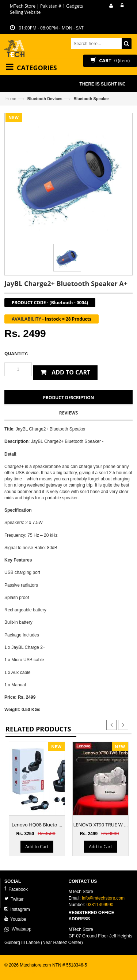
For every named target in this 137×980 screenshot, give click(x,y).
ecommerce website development (37, 971)
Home (11, 99)
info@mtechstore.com (103, 898)
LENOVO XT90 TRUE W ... (101, 825)
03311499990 (100, 905)
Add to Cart (37, 846)
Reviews (68, 413)
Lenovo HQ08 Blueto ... (37, 825)
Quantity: (16, 354)
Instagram (17, 909)
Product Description (68, 398)
